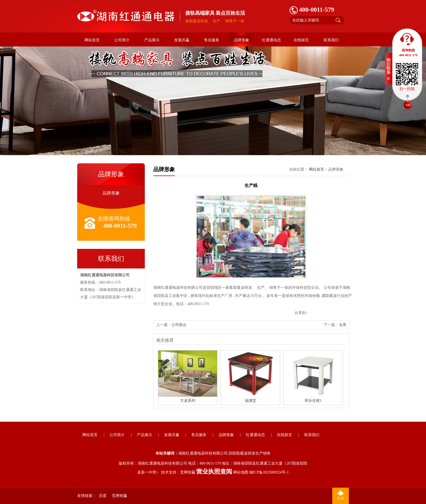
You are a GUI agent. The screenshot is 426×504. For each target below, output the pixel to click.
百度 (103, 496)
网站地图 (241, 472)
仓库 (343, 325)
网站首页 (92, 40)
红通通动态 (271, 40)
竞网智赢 (188, 472)
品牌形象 (242, 40)
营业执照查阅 (214, 472)
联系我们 (331, 40)
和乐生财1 (313, 401)
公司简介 (122, 40)
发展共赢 (182, 40)
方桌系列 (188, 401)
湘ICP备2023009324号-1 (269, 472)
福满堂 (250, 401)
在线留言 (301, 40)
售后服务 (212, 40)
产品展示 (152, 40)
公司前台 (179, 325)
